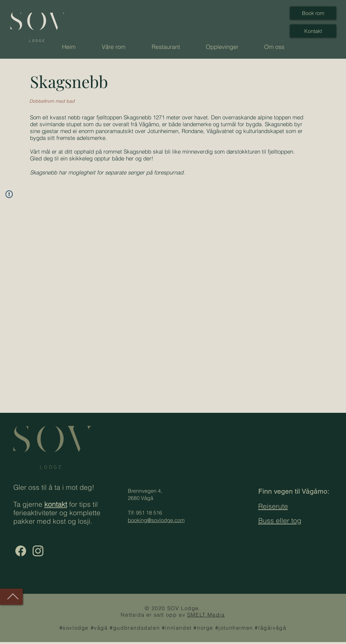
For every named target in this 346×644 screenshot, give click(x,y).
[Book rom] (313, 13)
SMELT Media (206, 615)
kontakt (56, 504)
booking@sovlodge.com (156, 520)
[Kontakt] (313, 31)
